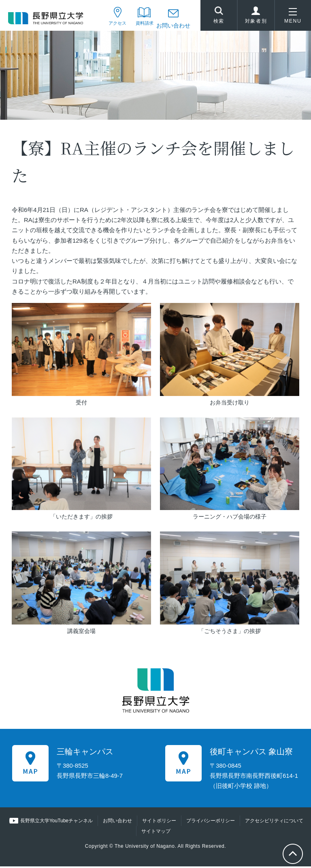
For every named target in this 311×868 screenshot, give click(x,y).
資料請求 (140, 25)
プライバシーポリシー (211, 823)
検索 (219, 17)
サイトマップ (156, 833)
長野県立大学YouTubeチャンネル (56, 823)
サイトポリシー (159, 823)
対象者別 (256, 18)
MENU (293, 18)
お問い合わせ (173, 25)
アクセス (107, 25)
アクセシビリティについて (274, 823)
